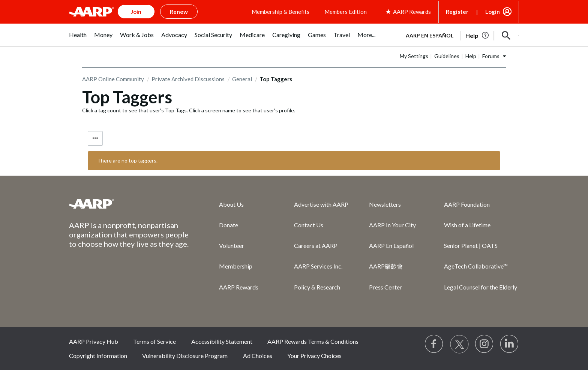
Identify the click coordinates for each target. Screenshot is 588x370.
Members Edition (346, 12)
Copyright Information (98, 356)
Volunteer (232, 245)
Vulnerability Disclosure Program (185, 356)
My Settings (414, 56)
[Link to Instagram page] (484, 344)
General (242, 79)
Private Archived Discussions (188, 79)
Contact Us (309, 225)
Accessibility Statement (222, 341)
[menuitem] (78, 39)
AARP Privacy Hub (94, 341)
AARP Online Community (113, 79)
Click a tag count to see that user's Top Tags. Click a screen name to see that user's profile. (189, 110)
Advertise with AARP (321, 204)
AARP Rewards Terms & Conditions (313, 341)
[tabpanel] (459, 35)
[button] (506, 36)
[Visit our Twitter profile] (459, 344)
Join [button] (136, 12)
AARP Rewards (239, 287)
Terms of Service (154, 341)
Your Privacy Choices (314, 356)
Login (493, 12)
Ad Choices (258, 356)
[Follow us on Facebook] (434, 344)
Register (457, 12)
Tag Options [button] (95, 138)
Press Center (385, 287)
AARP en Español (430, 35)
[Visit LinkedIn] (510, 344)
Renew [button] (179, 12)
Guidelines (447, 56)
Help (471, 56)
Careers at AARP (316, 245)
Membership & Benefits (280, 12)
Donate (229, 225)
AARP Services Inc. (318, 266)
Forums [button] (491, 56)
